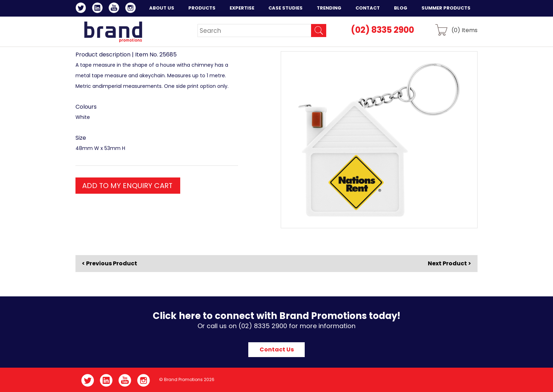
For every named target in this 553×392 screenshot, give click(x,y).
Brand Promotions (113, 32)
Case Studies (285, 8)
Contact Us (277, 349)
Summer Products (446, 8)
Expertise (242, 8)
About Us (162, 8)
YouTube (115, 9)
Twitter (82, 9)
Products (202, 8)
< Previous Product (110, 264)
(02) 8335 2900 (382, 30)
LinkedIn (99, 9)
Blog (401, 8)
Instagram (132, 9)
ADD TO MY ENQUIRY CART (127, 186)
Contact (368, 8)
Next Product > (449, 263)
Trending (329, 8)
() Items (464, 30)
